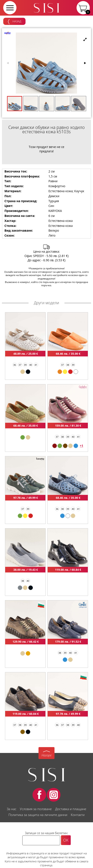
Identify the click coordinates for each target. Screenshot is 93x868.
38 (68, 365)
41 (36, 365)
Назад (14, 22)
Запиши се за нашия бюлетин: (46, 833)
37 (20, 365)
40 (31, 365)
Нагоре (46, 755)
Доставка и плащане (71, 809)
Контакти (78, 815)
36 (15, 365)
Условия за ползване (36, 809)
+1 (82, 446)
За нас (11, 809)
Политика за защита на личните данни (38, 815)
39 (25, 365)
